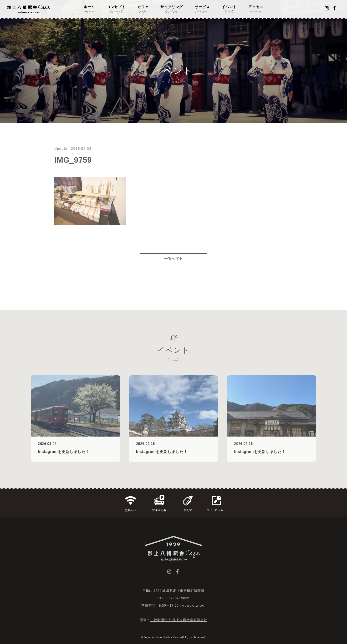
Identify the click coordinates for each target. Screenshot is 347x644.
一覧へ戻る (173, 266)
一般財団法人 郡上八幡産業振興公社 (179, 620)
